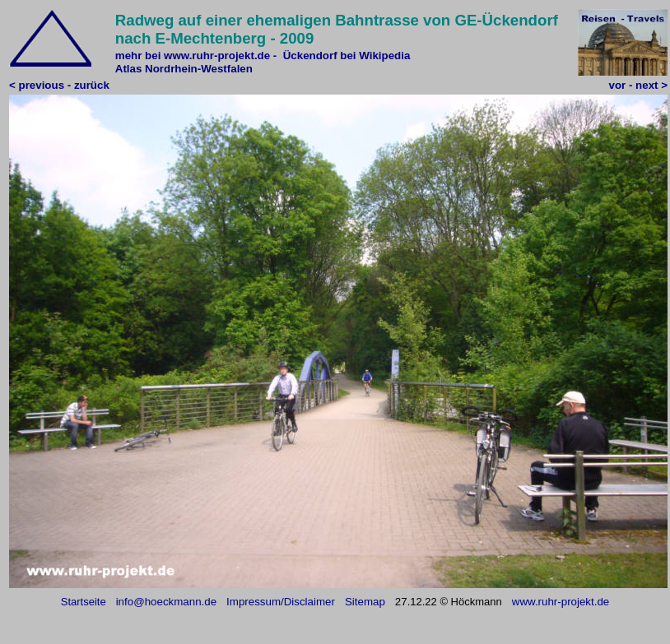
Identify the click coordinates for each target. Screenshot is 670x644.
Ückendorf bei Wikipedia (347, 56)
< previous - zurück (59, 85)
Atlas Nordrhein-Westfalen (184, 69)
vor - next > (638, 85)
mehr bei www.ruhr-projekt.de (193, 56)
